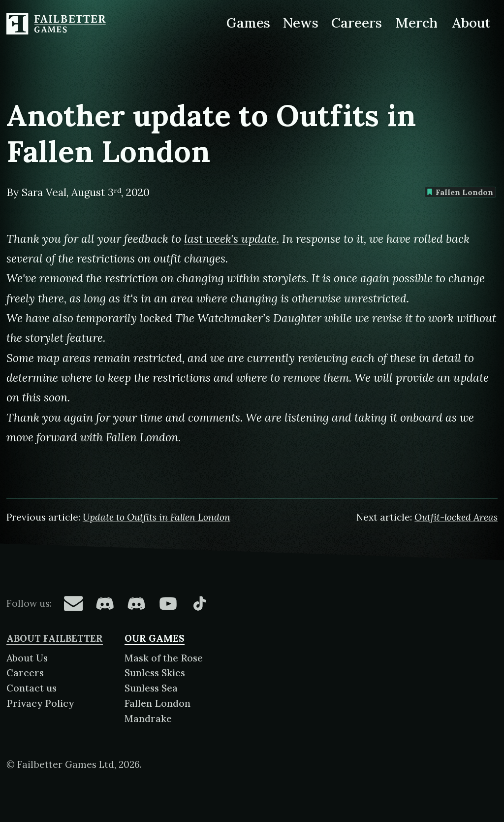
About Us (27, 658)
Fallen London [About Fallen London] (157, 703)
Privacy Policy (40, 703)
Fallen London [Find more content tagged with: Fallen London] (460, 192)
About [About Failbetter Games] (471, 23)
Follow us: (29, 603)
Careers (25, 673)
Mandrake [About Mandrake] (148, 719)
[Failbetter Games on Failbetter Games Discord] (136, 603)
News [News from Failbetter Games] (301, 23)
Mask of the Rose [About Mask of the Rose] (164, 658)
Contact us (31, 688)
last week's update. (232, 239)
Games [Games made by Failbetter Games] (248, 23)
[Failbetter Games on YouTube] (168, 603)
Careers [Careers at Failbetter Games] (357, 23)
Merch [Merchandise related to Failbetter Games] (417, 23)
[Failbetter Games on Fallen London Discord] (105, 603)
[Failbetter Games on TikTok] (199, 603)
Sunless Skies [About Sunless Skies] (155, 673)
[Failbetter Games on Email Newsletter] (73, 603)
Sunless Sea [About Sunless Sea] (151, 688)
